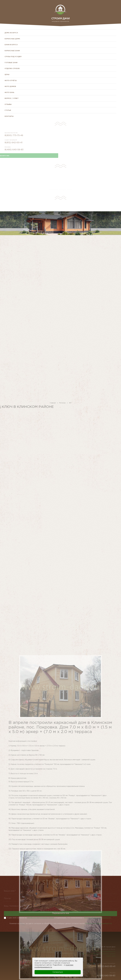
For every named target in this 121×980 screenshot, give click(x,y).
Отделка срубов (12, 68)
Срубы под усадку (13, 56)
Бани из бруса (11, 45)
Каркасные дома (12, 39)
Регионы (62, 404)
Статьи (8, 110)
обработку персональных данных (41, 918)
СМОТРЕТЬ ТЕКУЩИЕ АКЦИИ (61, 190)
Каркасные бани (12, 51)
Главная (53, 404)
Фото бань (9, 92)
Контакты (9, 116)
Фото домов (10, 86)
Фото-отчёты (11, 80)
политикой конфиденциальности (97, 918)
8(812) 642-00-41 (14, 146)
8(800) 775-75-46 (14, 139)
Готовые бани (11, 62)
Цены (7, 74)
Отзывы (8, 104)
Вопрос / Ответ (12, 98)
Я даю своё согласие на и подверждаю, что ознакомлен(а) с (59, 918)
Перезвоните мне (61, 916)
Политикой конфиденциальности (98, 925)
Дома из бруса (11, 33)
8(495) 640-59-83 (14, 153)
